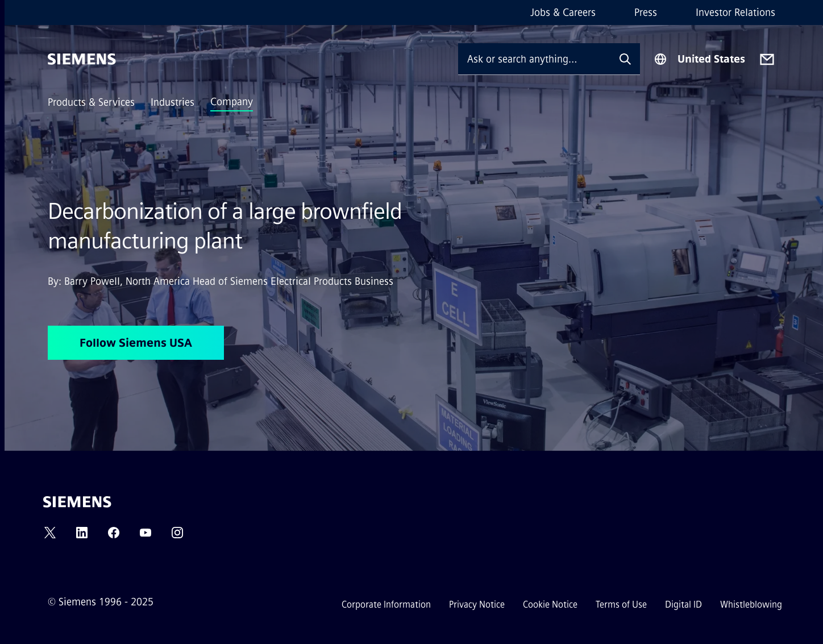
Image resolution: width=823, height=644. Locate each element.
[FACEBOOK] (114, 536)
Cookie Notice (550, 604)
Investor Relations (735, 13)
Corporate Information (386, 604)
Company (232, 102)
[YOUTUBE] (146, 536)
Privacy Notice (477, 604)
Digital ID (683, 604)
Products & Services (91, 102)
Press (646, 13)
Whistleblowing (751, 604)
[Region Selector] (699, 59)
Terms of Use (621, 604)
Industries (173, 102)
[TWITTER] (50, 536)
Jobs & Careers (563, 13)
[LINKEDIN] (82, 536)
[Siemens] (82, 59)
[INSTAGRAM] (177, 536)
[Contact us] (767, 59)
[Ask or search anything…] (534, 59)
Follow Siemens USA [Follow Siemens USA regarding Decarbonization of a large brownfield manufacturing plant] (136, 343)
